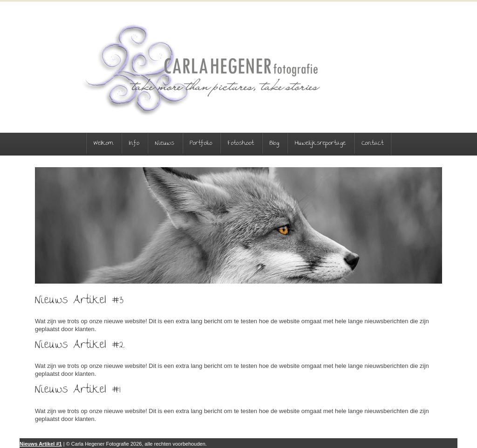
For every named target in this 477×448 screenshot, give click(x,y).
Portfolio (201, 143)
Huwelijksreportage (320, 143)
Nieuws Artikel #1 (41, 444)
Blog (275, 143)
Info (134, 143)
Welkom (103, 143)
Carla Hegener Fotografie (201, 70)
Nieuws (165, 143)
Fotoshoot (241, 143)
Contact (372, 143)
